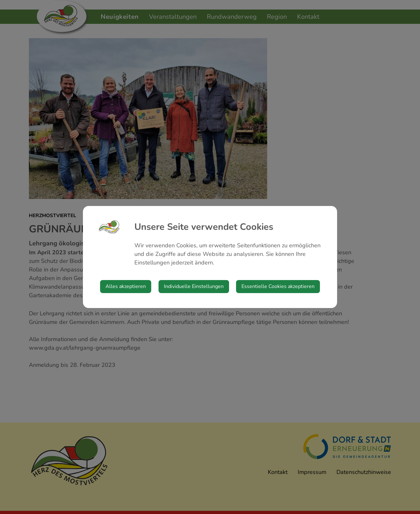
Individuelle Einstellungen (194, 286)
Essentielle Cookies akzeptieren (278, 286)
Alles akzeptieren (126, 286)
